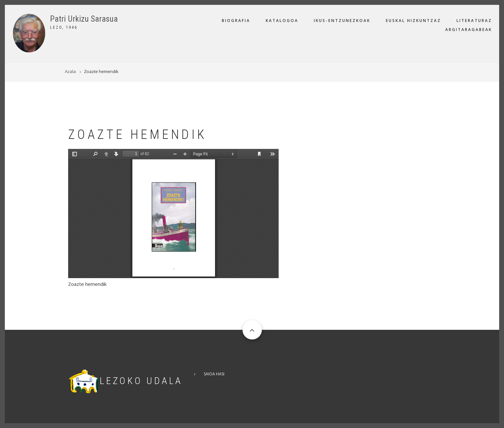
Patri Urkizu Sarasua (84, 19)
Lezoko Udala (141, 381)
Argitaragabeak (469, 30)
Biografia (236, 21)
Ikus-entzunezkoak (342, 21)
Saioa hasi (214, 374)
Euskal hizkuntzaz (413, 21)
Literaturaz (474, 21)
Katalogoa (282, 21)
